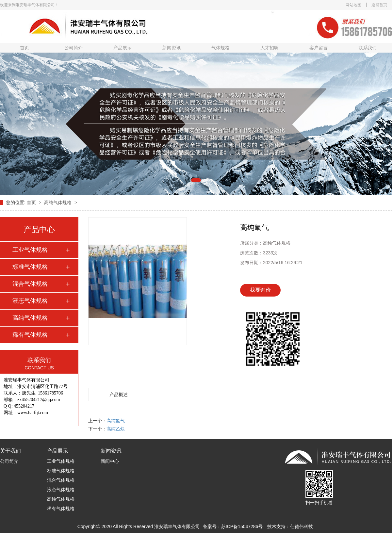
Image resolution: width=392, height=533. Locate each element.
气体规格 (220, 48)
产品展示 (122, 48)
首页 (24, 48)
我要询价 (260, 290)
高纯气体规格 (58, 202)
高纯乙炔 (116, 429)
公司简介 (73, 48)
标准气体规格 (30, 267)
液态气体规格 (30, 301)
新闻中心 (110, 461)
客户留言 (318, 48)
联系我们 (367, 48)
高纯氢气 (116, 421)
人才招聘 (269, 48)
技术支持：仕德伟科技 (290, 526)
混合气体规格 (30, 284)
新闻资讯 (171, 48)
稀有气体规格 (30, 335)
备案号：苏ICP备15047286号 (233, 526)
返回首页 (379, 5)
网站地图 (353, 5)
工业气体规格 (30, 250)
